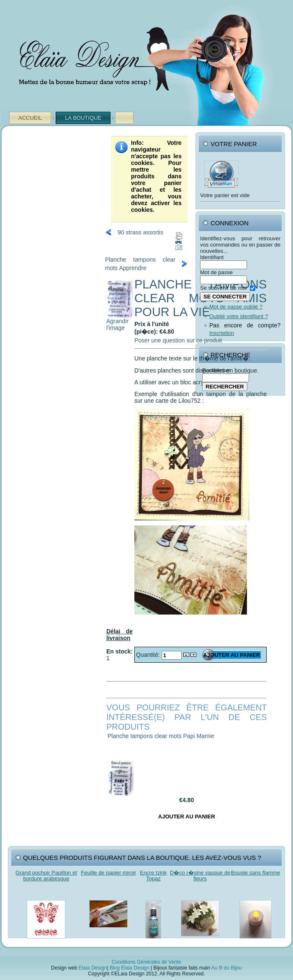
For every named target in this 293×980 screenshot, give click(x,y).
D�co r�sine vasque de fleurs (200, 876)
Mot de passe (216, 272)
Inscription (222, 333)
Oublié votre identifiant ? (239, 316)
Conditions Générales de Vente (146, 962)
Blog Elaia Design (130, 968)
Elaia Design (93, 968)
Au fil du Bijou (227, 968)
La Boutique (83, 118)
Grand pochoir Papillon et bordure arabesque (46, 876)
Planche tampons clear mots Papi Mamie (161, 736)
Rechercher (216, 370)
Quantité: (149, 655)
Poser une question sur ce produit (178, 340)
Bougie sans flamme (256, 873)
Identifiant (212, 257)
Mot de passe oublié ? (236, 307)
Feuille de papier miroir (108, 873)
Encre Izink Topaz (153, 876)
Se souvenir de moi (223, 288)
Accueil (30, 118)
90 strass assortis (140, 232)
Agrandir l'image (120, 322)
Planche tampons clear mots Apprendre (140, 264)
